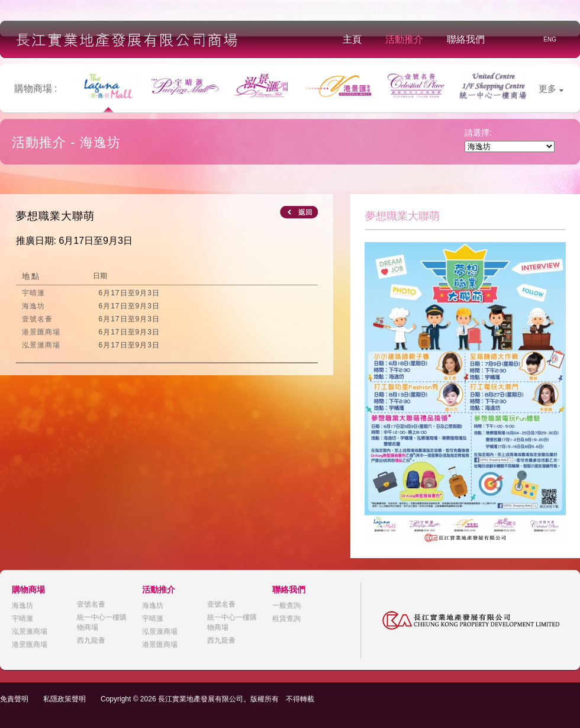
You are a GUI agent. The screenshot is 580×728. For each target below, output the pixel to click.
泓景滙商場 (30, 632)
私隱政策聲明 (65, 699)
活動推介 (404, 39)
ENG (550, 39)
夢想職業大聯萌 (55, 216)
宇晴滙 (22, 619)
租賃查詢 (286, 619)
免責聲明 (14, 699)
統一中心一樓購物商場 (102, 622)
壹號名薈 (91, 604)
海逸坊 (22, 605)
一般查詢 (286, 605)
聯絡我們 (466, 39)
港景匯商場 (30, 645)
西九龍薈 (91, 640)
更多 (551, 88)
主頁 (352, 39)
